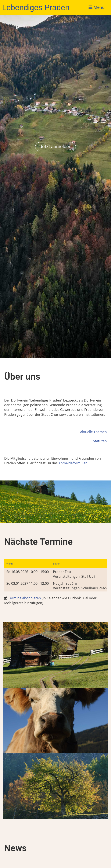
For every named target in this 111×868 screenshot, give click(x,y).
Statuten (100, 441)
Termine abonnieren (24, 598)
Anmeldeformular (73, 463)
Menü (97, 7)
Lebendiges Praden (36, 8)
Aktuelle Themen (93, 432)
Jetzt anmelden (55, 147)
